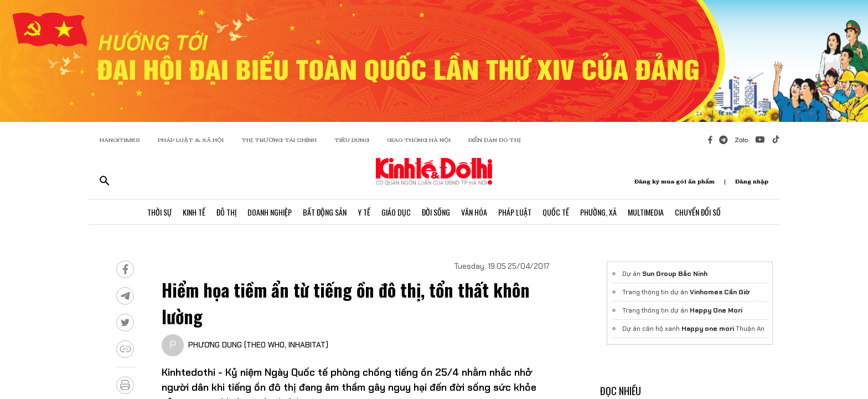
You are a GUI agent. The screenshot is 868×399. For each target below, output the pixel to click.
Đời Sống (436, 212)
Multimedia (646, 212)
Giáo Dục (396, 212)
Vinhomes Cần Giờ (720, 292)
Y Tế (364, 212)
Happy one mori (708, 329)
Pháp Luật (515, 212)
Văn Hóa (474, 212)
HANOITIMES (120, 140)
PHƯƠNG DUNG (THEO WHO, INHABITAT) (258, 345)
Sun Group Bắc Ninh (675, 274)
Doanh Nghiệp (270, 212)
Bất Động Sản (325, 212)
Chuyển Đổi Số (698, 212)
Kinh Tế (194, 212)
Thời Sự (159, 212)
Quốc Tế (556, 212)
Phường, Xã (598, 212)
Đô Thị (226, 212)
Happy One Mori (716, 310)
